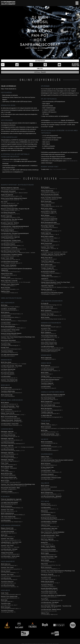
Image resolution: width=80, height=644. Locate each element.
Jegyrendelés (40, 61)
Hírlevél (40, 69)
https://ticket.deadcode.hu (9, 89)
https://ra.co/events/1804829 (58, 169)
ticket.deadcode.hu (8, 161)
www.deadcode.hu (55, 121)
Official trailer (40, 72)
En (3, 65)
